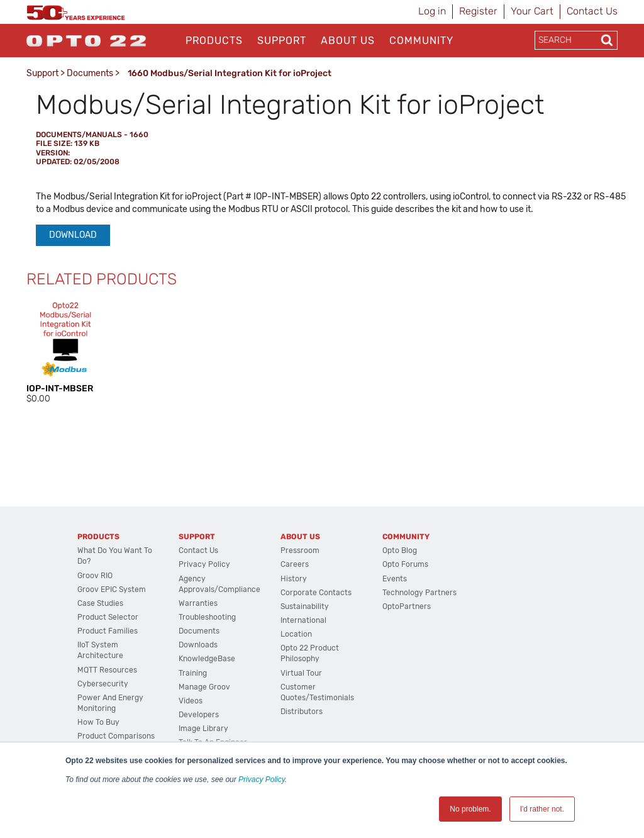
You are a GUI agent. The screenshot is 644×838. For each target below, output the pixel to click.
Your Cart (532, 11)
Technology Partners (419, 593)
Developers (199, 715)
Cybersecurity (103, 684)
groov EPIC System (112, 589)
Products (214, 41)
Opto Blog (400, 550)
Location (296, 634)
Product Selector (108, 617)
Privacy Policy (262, 779)
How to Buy (98, 722)
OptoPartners (407, 606)
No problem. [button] (470, 809)
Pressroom (300, 550)
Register (478, 11)
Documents (90, 73)
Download (73, 235)
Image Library (203, 729)
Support (282, 41)
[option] (65, 352)
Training (193, 673)
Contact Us (592, 11)
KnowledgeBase (207, 659)
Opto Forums (405, 564)
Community (421, 41)
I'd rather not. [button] (542, 809)
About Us (348, 41)
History (294, 579)
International (303, 620)
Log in (432, 11)
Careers (295, 564)
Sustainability (305, 606)
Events (395, 579)
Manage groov (204, 687)
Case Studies (100, 603)
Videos (191, 701)
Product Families (108, 631)
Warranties (198, 603)
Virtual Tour (301, 673)
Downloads (198, 645)
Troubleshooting (207, 617)
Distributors (302, 712)
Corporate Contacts (316, 593)
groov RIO (95, 576)
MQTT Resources (107, 670)
